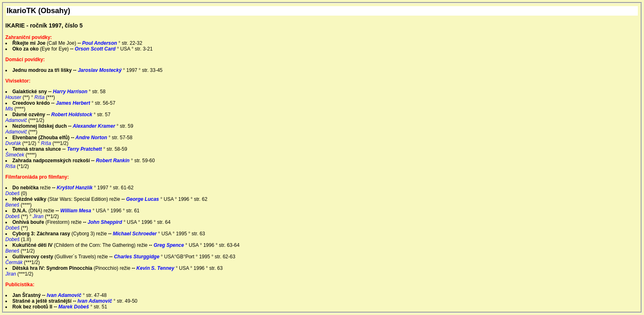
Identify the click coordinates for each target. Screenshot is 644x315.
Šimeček (15, 155)
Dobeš (13, 193)
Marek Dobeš (74, 307)
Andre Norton (92, 138)
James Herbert (74, 103)
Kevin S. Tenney (156, 268)
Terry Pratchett (85, 149)
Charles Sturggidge (137, 257)
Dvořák (14, 143)
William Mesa (77, 211)
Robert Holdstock (72, 115)
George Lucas (143, 199)
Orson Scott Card (96, 49)
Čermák (15, 262)
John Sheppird (105, 222)
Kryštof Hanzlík (75, 188)
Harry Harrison (71, 92)
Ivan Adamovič (65, 295)
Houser (14, 97)
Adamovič (17, 120)
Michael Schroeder (136, 234)
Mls (10, 109)
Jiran (39, 216)
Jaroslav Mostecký (100, 70)
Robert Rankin (113, 161)
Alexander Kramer (95, 126)
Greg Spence (169, 245)
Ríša (40, 97)
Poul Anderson (100, 43)
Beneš (13, 205)
